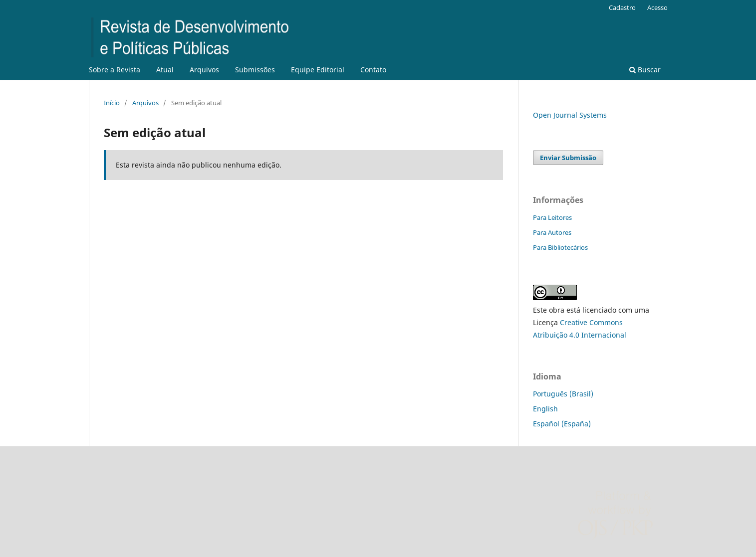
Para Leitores (552, 217)
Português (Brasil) (563, 394)
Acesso (657, 7)
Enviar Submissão (568, 158)
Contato (373, 70)
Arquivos (204, 70)
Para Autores (552, 232)
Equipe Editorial (318, 70)
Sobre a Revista (115, 70)
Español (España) (562, 424)
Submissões (255, 70)
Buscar (645, 70)
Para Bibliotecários (560, 247)
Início (112, 103)
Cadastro (622, 7)
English (545, 409)
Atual (165, 70)
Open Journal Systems (570, 115)
